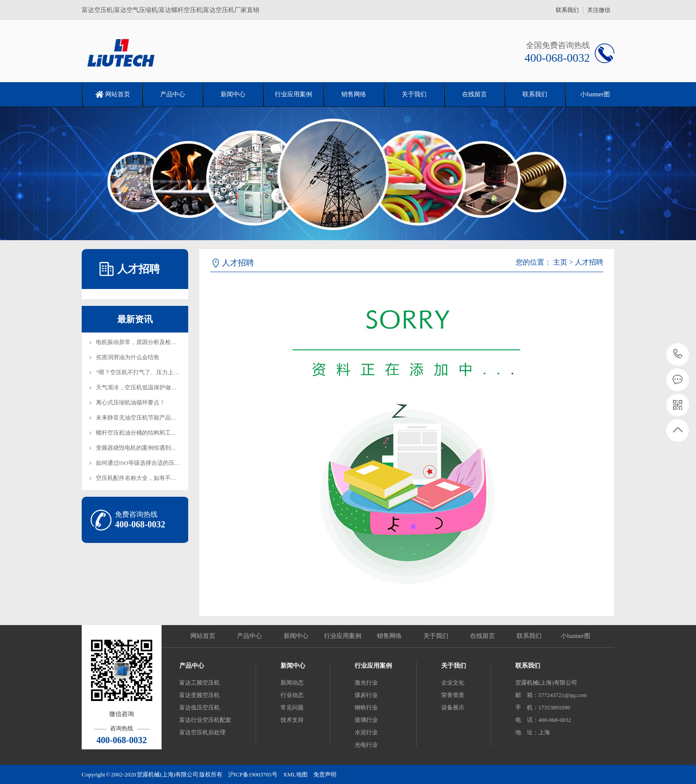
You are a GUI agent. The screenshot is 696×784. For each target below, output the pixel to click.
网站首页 (118, 94)
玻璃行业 (366, 720)
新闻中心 (233, 94)
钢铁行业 (366, 707)
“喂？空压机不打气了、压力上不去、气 (146, 372)
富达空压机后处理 (202, 732)
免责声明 (325, 774)
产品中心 (173, 94)
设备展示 (453, 707)
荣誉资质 (453, 695)
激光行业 (366, 683)
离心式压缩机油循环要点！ (130, 402)
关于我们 (414, 94)
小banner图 (595, 94)
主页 (560, 262)
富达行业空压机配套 (205, 720)
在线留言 (475, 94)
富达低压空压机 (200, 707)
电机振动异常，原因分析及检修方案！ (145, 342)
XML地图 (295, 774)
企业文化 (453, 683)
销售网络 (354, 94)
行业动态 (292, 695)
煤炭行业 (366, 695)
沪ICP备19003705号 (253, 774)
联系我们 (567, 10)
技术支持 (292, 720)
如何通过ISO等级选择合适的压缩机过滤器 (150, 463)
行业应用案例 (293, 94)
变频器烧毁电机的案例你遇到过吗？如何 (148, 448)
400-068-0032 (678, 354)
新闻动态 (292, 683)
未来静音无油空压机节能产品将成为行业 (148, 418)
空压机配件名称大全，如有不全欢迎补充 (148, 478)
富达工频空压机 (200, 683)
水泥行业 (366, 732)
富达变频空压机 (200, 695)
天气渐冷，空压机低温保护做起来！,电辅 (148, 387)
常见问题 (292, 707)
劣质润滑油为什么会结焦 (128, 357)
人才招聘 (589, 262)
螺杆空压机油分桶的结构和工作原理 (142, 433)
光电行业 (366, 745)
